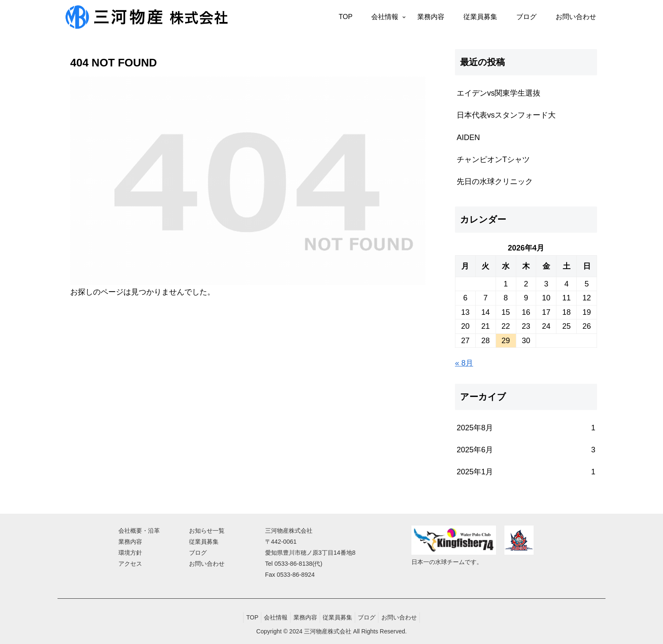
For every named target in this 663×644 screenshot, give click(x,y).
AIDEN (468, 138)
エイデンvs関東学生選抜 (499, 93)
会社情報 (271, 617)
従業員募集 (204, 542)
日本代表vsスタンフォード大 (506, 115)
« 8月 (464, 363)
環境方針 (130, 553)
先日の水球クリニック (495, 182)
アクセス (130, 564)
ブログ (198, 553)
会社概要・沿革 (139, 531)
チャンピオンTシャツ (493, 160)
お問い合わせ (207, 564)
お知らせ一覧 (207, 531)
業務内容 (130, 542)
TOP (244, 617)
